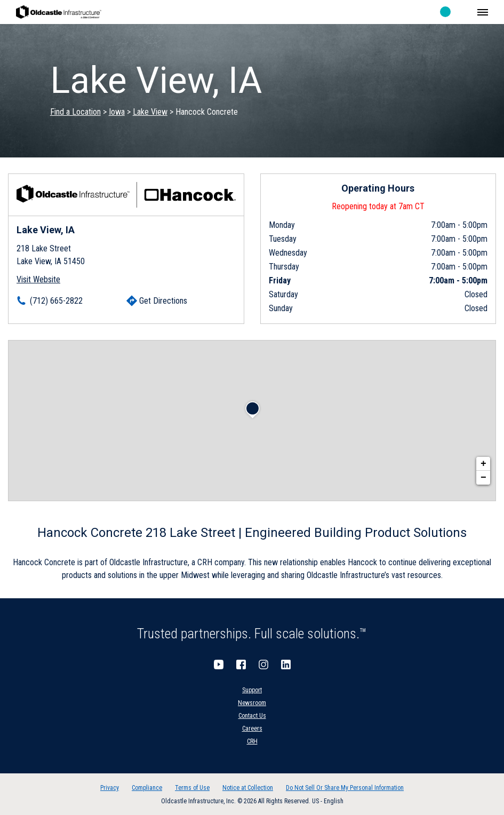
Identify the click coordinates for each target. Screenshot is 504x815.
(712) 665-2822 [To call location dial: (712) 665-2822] (56, 301)
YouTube (219, 664)
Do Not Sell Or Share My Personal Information (345, 788)
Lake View (150, 112)
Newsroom (252, 703)
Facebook (241, 664)
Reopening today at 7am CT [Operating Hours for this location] (378, 206)
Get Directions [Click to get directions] (163, 301)
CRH (252, 741)
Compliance (147, 788)
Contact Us (252, 716)
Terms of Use (192, 788)
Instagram (263, 664)
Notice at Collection (248, 788)
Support (252, 690)
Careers (252, 729)
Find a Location (75, 112)
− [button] (483, 478)
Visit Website (38, 279)
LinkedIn (286, 664)
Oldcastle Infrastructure (59, 12)
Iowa (117, 112)
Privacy (110, 788)
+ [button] (483, 464)
